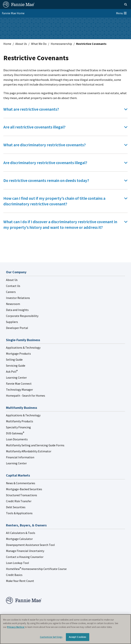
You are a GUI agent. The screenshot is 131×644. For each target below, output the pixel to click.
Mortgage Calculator (19, 539)
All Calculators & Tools (21, 533)
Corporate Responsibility (22, 316)
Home (7, 44)
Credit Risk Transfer (19, 501)
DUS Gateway (15, 433)
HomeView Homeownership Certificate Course (36, 569)
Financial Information (20, 457)
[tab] (65, 109)
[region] (65, 629)
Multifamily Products (20, 421)
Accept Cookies (78, 637)
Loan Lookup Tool (17, 563)
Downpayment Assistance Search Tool (30, 545)
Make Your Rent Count (20, 581)
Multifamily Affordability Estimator (29, 451)
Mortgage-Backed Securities (24, 489)
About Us (21, 44)
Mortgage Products (18, 354)
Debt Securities (16, 507)
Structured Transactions (22, 495)
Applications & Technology (23, 348)
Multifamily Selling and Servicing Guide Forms (35, 445)
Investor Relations (18, 298)
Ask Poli (12, 372)
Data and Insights (17, 310)
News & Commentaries (21, 483)
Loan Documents (17, 439)
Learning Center (16, 378)
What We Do (39, 44)
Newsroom (13, 304)
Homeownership (61, 44)
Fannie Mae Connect (19, 384)
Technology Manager (19, 390)
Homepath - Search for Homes (26, 396)
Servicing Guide (16, 366)
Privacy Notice (16, 627)
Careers (11, 292)
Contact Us (13, 286)
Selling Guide (14, 360)
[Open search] (121, 5)
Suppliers (12, 322)
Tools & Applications (19, 513)
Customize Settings (51, 637)
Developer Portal (17, 328)
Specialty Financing (18, 427)
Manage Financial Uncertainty (25, 551)
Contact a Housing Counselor (25, 557)
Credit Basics (14, 575)
